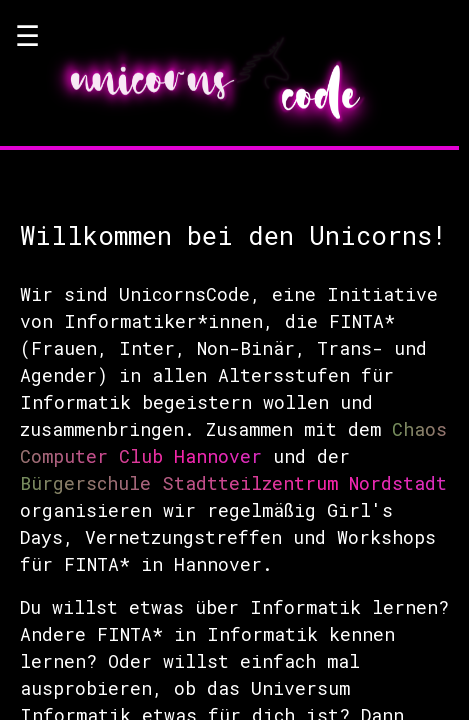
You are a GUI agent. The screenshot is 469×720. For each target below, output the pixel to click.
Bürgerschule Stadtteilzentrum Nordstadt (233, 483)
